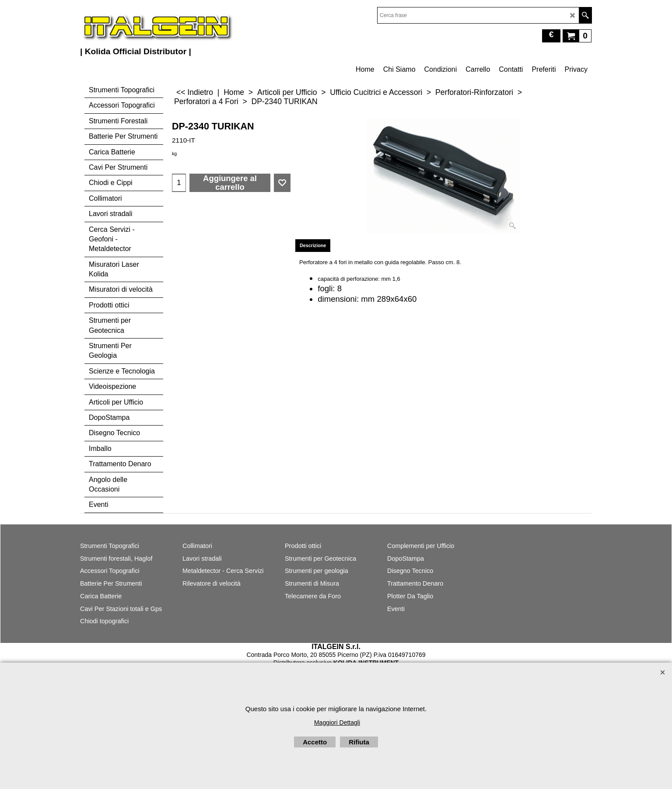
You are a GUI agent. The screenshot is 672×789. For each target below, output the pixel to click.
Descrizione (313, 245)
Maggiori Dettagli (337, 723)
